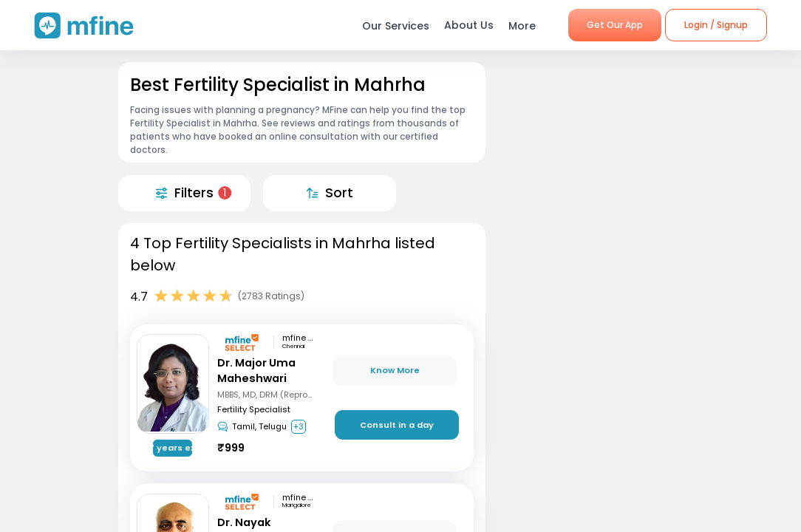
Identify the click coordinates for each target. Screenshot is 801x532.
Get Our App (615, 25)
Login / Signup (716, 25)
